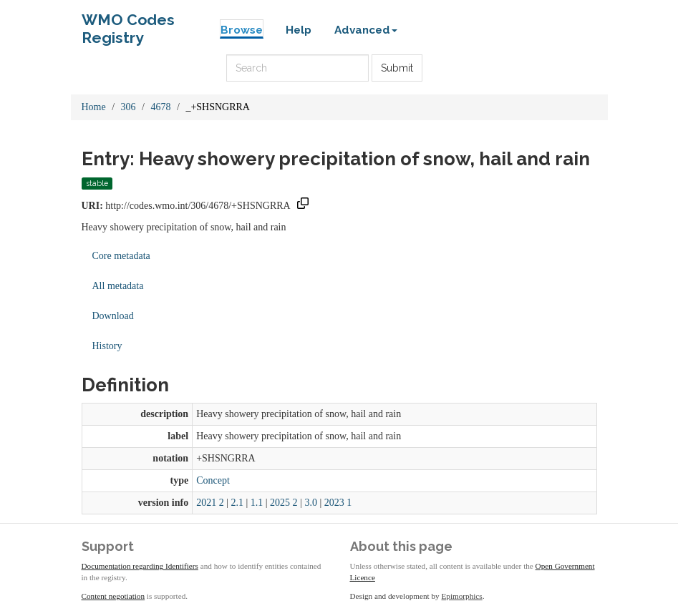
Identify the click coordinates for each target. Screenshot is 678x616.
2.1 (237, 503)
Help (299, 30)
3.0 (311, 503)
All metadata (118, 286)
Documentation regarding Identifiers (140, 566)
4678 (161, 107)
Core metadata (121, 256)
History (107, 346)
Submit (397, 68)
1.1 (257, 503)
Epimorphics (462, 596)
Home (94, 107)
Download (113, 316)
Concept (213, 480)
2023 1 (338, 503)
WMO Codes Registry (128, 23)
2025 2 (284, 503)
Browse (242, 30)
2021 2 (210, 503)
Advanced (366, 30)
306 (129, 107)
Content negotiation (113, 596)
